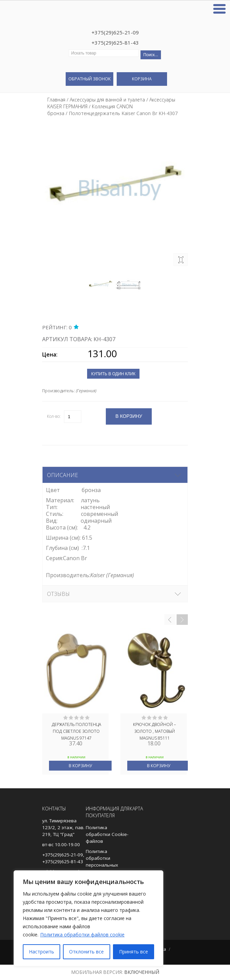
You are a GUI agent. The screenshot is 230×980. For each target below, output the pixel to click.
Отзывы (58, 594)
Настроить (42, 952)
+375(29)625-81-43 (115, 43)
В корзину (80, 766)
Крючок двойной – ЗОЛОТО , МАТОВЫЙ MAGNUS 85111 (154, 731)
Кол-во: (54, 416)
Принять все (134, 952)
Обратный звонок (89, 79)
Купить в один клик (113, 374)
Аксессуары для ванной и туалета (107, 100)
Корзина (142, 79)
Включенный (142, 972)
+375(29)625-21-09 (115, 32)
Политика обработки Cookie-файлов (107, 834)
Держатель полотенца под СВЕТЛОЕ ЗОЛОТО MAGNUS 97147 (76, 731)
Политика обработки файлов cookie (82, 935)
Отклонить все (86, 952)
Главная (56, 100)
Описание (62, 475)
